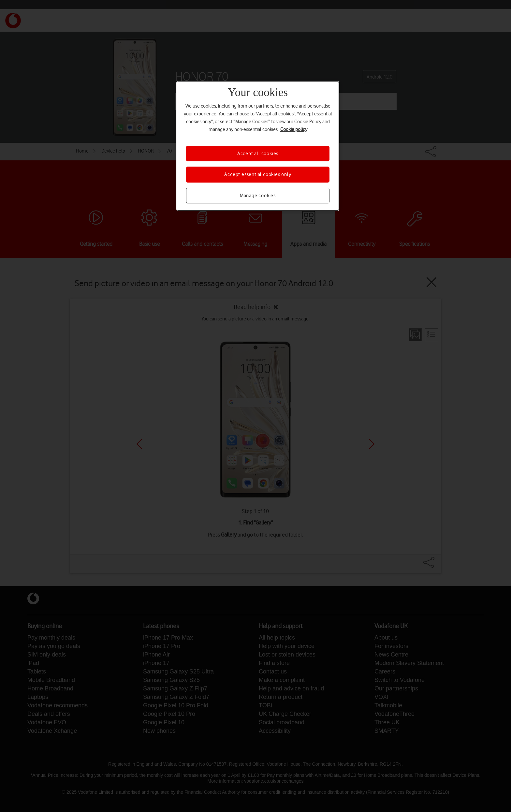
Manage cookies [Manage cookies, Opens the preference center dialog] (258, 196)
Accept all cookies (258, 154)
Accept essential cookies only (258, 174)
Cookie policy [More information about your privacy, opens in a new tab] (294, 129)
